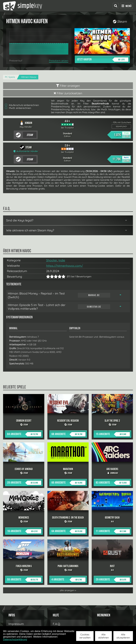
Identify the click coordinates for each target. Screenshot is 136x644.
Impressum (16, 624)
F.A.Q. (57, 624)
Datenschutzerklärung (15, 639)
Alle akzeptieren (123, 636)
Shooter (52, 260)
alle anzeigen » (68, 590)
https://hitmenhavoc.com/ (65, 266)
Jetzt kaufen (103, 60)
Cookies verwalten (85, 636)
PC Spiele (10, 77)
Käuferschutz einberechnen (22, 105)
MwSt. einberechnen (18, 108)
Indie (62, 260)
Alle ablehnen (103, 636)
